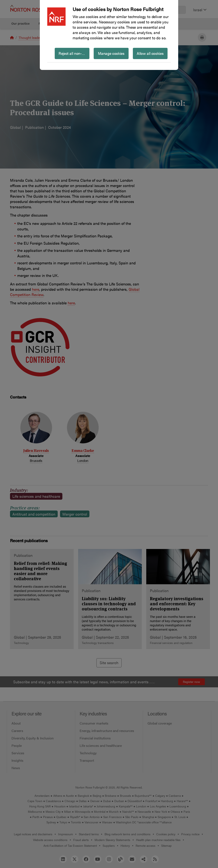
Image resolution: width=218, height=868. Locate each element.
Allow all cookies (150, 53)
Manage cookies (111, 53)
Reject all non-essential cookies (74, 53)
